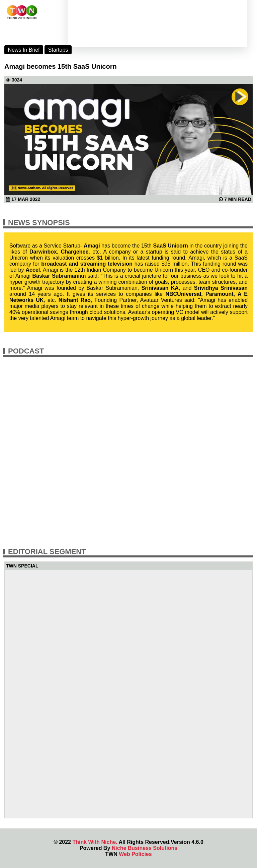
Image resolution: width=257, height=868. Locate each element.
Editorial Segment (47, 552)
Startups (58, 50)
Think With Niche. (95, 842)
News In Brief (24, 50)
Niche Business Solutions (145, 848)
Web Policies (135, 854)
